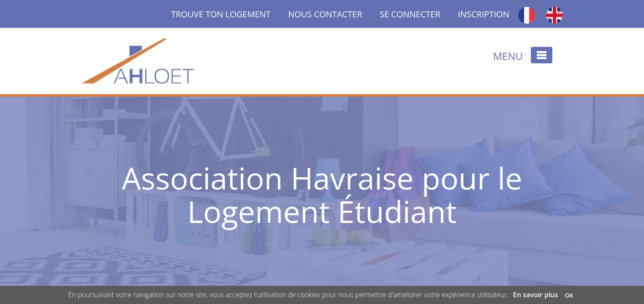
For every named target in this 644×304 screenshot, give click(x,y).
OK (569, 295)
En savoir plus (536, 295)
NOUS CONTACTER (325, 14)
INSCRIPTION (483, 14)
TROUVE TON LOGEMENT (230, 14)
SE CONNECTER (410, 14)
